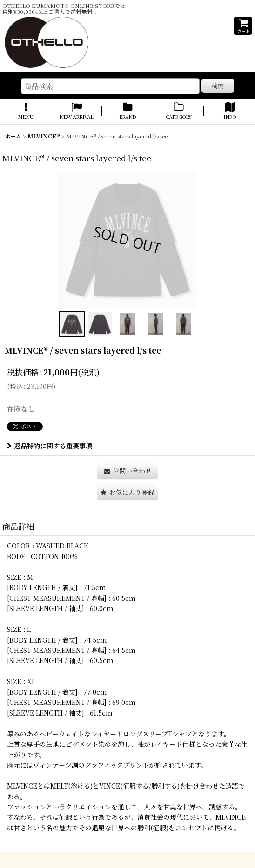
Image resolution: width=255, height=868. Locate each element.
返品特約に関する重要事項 (50, 446)
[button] (26, 112)
